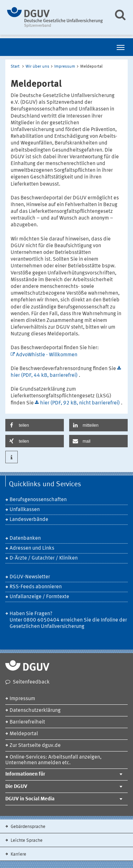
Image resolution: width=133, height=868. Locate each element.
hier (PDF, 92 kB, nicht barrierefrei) (81, 403)
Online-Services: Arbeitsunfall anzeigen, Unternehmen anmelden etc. (53, 760)
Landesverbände (29, 520)
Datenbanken (25, 538)
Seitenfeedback (31, 682)
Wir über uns (37, 67)
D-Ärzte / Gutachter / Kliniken (44, 558)
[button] (35, 425)
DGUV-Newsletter (30, 577)
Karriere (18, 854)
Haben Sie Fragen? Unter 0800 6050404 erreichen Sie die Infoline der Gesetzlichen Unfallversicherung (68, 620)
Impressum (65, 67)
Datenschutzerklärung (35, 711)
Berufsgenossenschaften (38, 500)
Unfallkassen (25, 510)
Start (15, 67)
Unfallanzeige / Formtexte (39, 597)
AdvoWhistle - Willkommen (47, 355)
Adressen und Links (32, 548)
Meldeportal (24, 734)
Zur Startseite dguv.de (35, 746)
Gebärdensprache (27, 827)
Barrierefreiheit (27, 722)
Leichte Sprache (26, 841)
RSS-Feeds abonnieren (36, 587)
